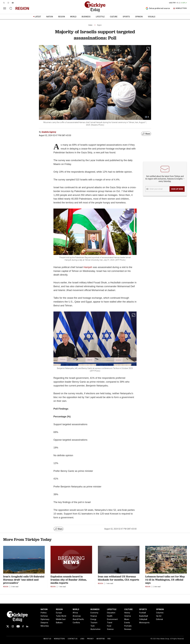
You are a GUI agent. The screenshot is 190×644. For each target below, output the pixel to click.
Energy (93, 619)
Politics (44, 613)
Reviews (128, 629)
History (127, 613)
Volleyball (143, 619)
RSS (109, 639)
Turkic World (61, 616)
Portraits (128, 626)
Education (111, 613)
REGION (62, 17)
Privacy (90, 639)
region (22, 8)
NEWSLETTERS (180, 8)
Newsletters (59, 639)
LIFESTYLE (100, 17)
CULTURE (114, 17)
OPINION (139, 17)
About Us (47, 639)
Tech (93, 626)
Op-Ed (159, 616)
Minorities (45, 626)
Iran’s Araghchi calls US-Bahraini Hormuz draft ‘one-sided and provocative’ (24, 580)
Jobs (82, 639)
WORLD (73, 17)
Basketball (144, 616)
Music (127, 619)
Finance (94, 616)
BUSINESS (86, 17)
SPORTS (126, 17)
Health (110, 616)
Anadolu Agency (49, 132)
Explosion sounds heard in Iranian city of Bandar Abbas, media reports (69, 580)
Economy (94, 613)
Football (142, 613)
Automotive (95, 629)
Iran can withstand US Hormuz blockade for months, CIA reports (118, 578)
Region (99, 25)
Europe (59, 613)
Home (90, 25)
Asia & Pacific (78, 619)
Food (109, 626)
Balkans (59, 623)
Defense (44, 616)
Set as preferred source (158, 8)
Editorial (159, 619)
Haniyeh (88, 267)
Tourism (94, 623)
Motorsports (144, 623)
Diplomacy (45, 619)
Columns (160, 613)
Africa (75, 613)
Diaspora (44, 623)
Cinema (128, 616)
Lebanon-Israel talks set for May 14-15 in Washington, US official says (165, 580)
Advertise (101, 639)
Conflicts (76, 623)
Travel (110, 623)
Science (110, 629)
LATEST (38, 17)
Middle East (61, 619)
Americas (77, 616)
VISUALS (152, 17)
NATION (50, 17)
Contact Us (73, 639)
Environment (112, 619)
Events (127, 623)
